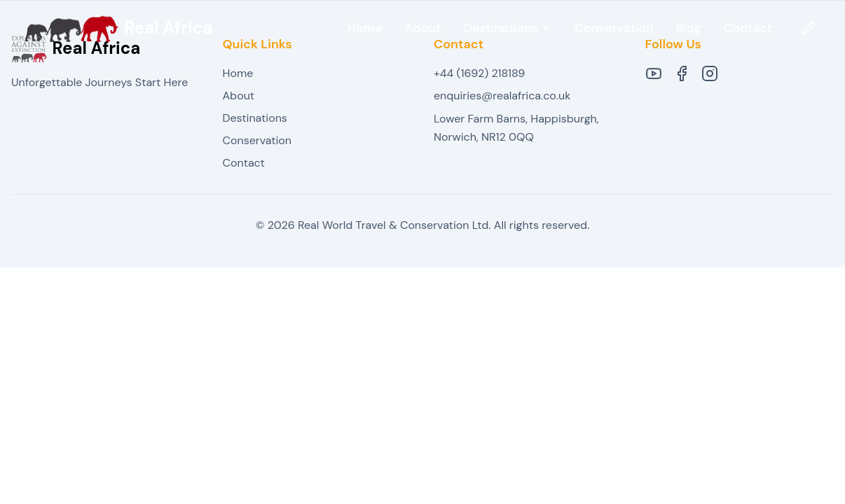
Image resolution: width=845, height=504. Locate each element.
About (422, 28)
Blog (689, 28)
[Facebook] (682, 73)
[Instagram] (710, 73)
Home (364, 28)
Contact (748, 28)
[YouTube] (654, 73)
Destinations (255, 118)
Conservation (614, 28)
